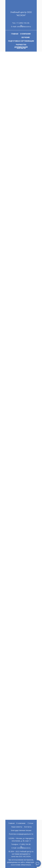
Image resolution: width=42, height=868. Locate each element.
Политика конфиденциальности (21, 834)
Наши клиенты (17, 827)
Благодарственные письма (21, 830)
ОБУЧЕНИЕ (26, 37)
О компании (21, 823)
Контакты (28, 827)
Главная (11, 823)
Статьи (30, 823)
